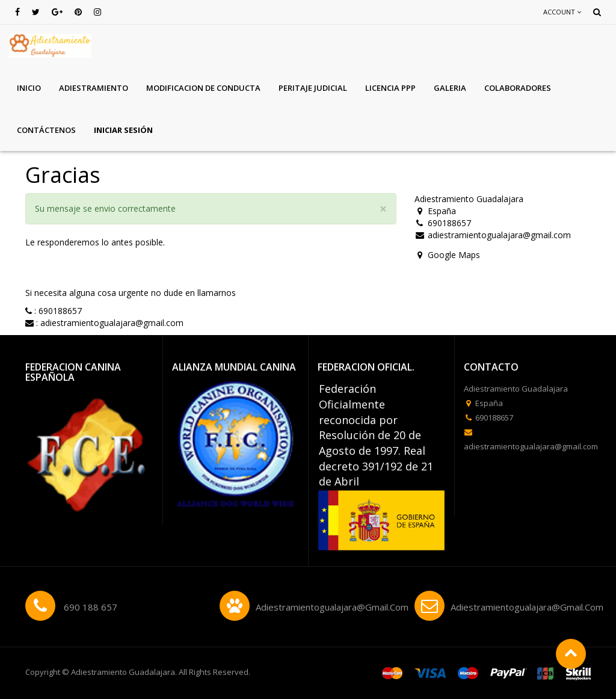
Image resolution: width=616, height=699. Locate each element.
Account (562, 12)
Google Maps (454, 255)
